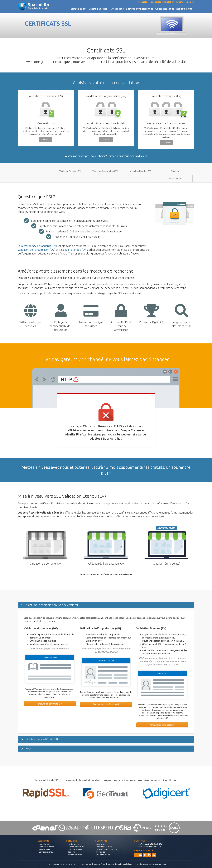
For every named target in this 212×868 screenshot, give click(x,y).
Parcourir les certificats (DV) (50, 704)
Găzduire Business (46, 847)
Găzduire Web (45, 844)
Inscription (169, 2)
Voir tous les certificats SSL (42, 739)
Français (144, 2)
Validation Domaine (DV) (70, 171)
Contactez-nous (165, 9)
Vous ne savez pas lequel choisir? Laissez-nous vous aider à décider (106, 156)
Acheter (46, 140)
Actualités (118, 9)
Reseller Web (44, 849)
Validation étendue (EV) (73, 250)
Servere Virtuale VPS (76, 847)
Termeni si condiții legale (107, 849)
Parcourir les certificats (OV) (106, 704)
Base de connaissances (139, 9)
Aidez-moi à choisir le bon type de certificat (52, 605)
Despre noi (101, 844)
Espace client (79, 9)
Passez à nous (175, 179)
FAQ (28, 748)
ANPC (131, 864)
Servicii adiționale (46, 852)
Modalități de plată (104, 847)
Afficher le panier (185, 2)
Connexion (156, 2)
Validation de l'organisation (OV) (36, 250)
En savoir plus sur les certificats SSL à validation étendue (106, 574)
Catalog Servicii (99, 9)
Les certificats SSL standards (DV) (37, 246)
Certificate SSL (74, 844)
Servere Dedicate (75, 854)
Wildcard (175, 171)
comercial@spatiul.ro (152, 847)
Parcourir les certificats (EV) (162, 725)
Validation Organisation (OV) (105, 171)
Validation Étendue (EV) (140, 171)
